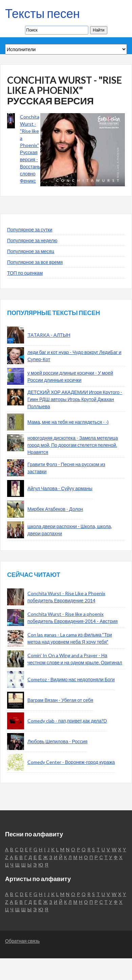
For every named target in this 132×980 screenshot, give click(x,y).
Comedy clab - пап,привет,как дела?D (67, 721)
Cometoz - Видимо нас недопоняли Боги (71, 679)
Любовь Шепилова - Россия (57, 741)
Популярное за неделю (32, 240)
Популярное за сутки (30, 230)
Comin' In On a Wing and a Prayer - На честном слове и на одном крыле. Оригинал (75, 659)
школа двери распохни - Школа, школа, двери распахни (70, 530)
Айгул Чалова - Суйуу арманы (60, 488)
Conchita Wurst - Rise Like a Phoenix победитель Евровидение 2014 (66, 597)
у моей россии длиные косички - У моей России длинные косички (70, 376)
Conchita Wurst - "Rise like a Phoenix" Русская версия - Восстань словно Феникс (30, 149)
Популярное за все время (35, 262)
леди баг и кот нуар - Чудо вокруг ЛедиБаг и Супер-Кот (74, 356)
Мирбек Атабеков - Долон (55, 509)
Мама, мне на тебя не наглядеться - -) (68, 422)
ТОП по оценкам (25, 273)
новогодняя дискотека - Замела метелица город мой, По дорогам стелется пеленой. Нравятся (73, 445)
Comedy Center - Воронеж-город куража (71, 762)
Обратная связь (22, 941)
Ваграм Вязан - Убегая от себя (60, 700)
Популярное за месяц (31, 251)
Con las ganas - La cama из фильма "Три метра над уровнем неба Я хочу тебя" (70, 638)
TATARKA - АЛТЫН (49, 335)
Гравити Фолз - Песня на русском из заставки (66, 468)
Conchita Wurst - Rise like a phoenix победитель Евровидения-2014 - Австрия (73, 618)
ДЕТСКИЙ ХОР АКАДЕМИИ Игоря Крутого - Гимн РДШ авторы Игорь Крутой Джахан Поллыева (75, 399)
